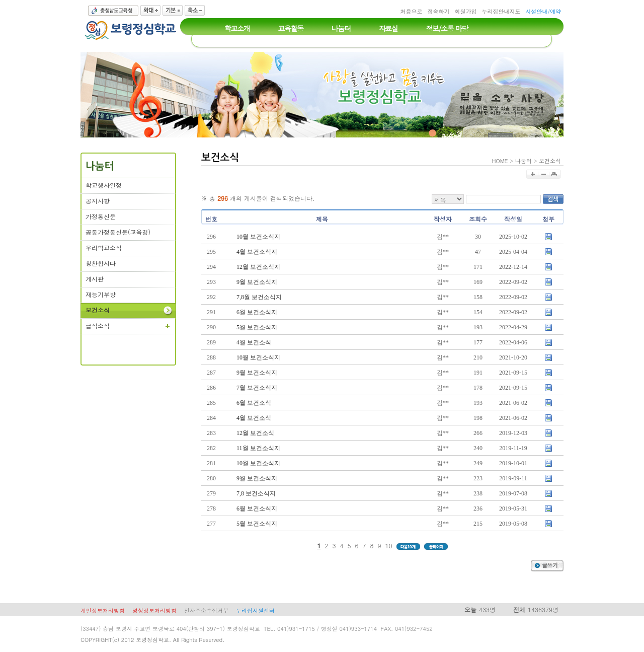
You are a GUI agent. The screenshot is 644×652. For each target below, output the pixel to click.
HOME (500, 161)
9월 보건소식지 (257, 282)
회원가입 (465, 11)
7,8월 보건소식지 (259, 297)
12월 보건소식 (255, 433)
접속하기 (438, 11)
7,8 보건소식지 (256, 493)
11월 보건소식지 (258, 448)
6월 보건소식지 (257, 312)
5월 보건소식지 (257, 327)
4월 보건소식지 (257, 252)
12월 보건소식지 (258, 267)
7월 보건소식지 (257, 388)
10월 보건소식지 (258, 237)
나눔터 (524, 161)
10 (389, 546)
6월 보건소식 (254, 403)
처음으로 (411, 11)
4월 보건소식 (254, 342)
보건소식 (550, 161)
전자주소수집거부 (206, 610)
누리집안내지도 (501, 11)
